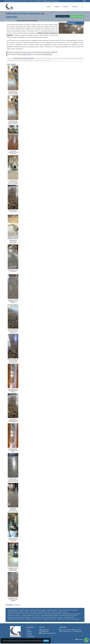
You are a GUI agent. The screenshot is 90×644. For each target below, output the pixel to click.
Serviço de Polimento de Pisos (16, 612)
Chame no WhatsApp (77, 17)
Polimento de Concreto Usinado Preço (32, 614)
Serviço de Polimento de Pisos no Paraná (13, 153)
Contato (75, 7)
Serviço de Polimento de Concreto (31, 616)
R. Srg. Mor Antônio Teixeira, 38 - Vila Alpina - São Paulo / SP (20, 1)
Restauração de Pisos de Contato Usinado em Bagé (13, 93)
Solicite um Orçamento (63, 17)
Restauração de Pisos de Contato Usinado (19, 618)
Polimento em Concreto (14, 614)
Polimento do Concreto (14, 616)
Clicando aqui (48, 55)
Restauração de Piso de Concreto (72, 614)
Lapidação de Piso (13, 611)
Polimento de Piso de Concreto (13, 211)
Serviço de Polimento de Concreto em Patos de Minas (13, 511)
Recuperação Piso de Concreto (55, 618)
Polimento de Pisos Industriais (38, 611)
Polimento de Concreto (31, 612)
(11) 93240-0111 (40, 1)
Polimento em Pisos (52, 611)
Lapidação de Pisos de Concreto (33, 619)
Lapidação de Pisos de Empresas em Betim (13, 302)
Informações (31, 637)
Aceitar (46, 641)
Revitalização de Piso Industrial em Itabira (13, 451)
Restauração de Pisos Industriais (49, 616)
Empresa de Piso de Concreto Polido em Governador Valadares (13, 362)
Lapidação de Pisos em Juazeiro (13, 271)
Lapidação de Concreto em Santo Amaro (13, 242)
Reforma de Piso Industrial (38, 618)
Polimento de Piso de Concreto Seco (68, 611)
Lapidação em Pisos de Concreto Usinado (68, 619)
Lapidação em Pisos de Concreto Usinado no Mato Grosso (13, 570)
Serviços (66, 7)
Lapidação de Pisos (70, 618)
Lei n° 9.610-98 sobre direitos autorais (42, 61)
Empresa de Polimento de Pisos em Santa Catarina (13, 480)
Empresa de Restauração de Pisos (52, 614)
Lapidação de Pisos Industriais (16, 619)
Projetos (57, 7)
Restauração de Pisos (44, 612)
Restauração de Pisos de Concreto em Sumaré (13, 540)
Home (49, 7)
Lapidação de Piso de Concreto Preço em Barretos (13, 331)
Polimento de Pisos (24, 611)
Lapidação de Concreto (50, 619)
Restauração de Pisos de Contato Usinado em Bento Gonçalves (13, 123)
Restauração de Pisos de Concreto (69, 616)
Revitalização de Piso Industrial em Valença (13, 391)
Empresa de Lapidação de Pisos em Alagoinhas (13, 421)
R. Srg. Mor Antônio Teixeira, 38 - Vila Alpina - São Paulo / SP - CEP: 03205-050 (70, 631)
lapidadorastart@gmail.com (53, 1)
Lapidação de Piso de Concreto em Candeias (13, 600)
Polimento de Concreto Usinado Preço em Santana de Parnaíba (13, 183)
